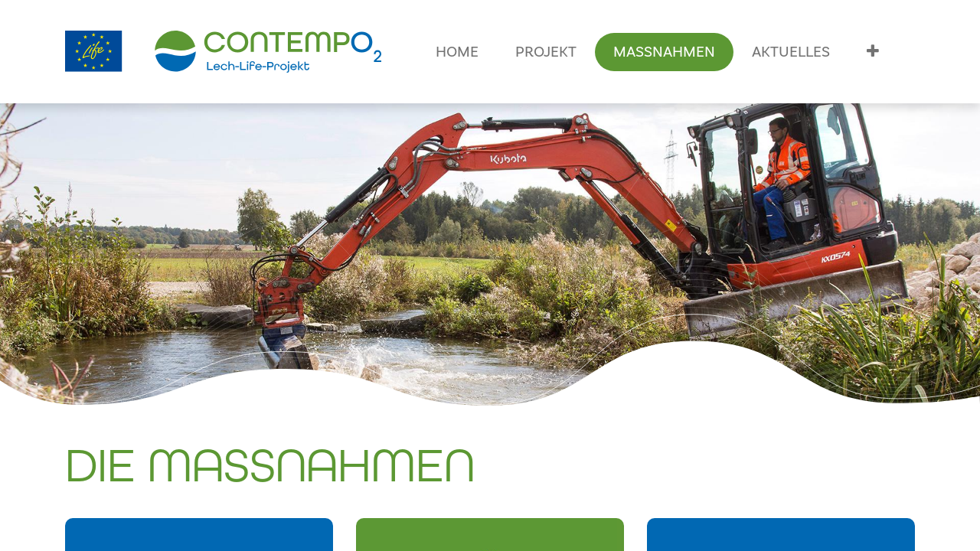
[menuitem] (457, 52)
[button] (873, 52)
